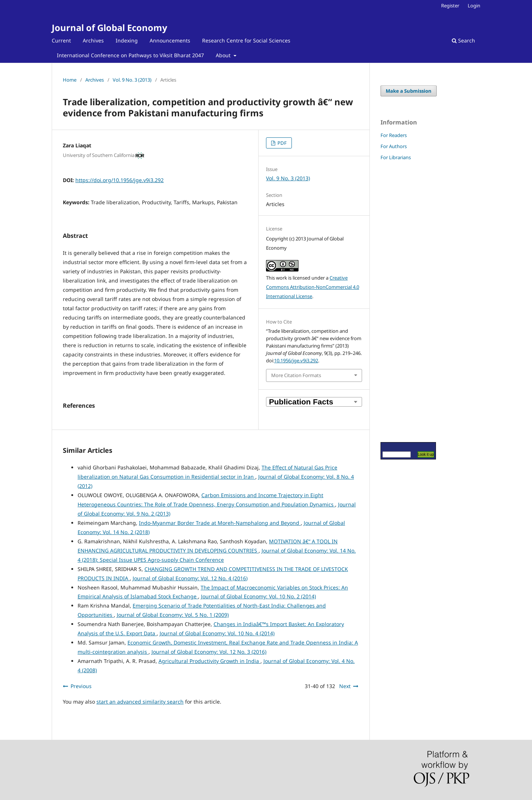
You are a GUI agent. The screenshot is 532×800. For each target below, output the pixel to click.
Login (474, 6)
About (224, 55)
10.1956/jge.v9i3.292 (296, 360)
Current (61, 40)
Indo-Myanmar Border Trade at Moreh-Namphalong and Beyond (220, 523)
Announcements (170, 40)
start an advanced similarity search (140, 702)
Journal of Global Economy (110, 28)
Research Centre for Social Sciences (246, 40)
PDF (282, 143)
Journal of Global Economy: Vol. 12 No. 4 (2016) (190, 578)
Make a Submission (409, 91)
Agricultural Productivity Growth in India (209, 661)
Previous (81, 686)
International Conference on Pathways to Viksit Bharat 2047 (130, 55)
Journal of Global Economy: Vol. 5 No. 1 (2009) (173, 615)
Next (345, 686)
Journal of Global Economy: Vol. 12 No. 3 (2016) (209, 652)
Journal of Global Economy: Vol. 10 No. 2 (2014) (258, 596)
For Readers (394, 135)
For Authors (394, 146)
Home (70, 80)
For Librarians (396, 157)
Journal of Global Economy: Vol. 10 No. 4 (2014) (217, 633)
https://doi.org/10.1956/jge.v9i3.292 (120, 180)
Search (463, 40)
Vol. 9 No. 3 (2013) (132, 80)
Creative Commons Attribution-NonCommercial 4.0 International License (313, 287)
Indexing (127, 40)
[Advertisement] (403, 301)
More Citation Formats (296, 375)
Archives (93, 40)
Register (450, 6)
